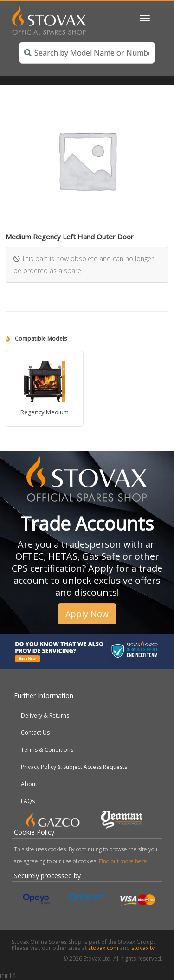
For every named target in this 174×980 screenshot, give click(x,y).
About (29, 784)
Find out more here (123, 861)
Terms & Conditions (47, 750)
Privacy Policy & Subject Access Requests (74, 767)
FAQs (28, 801)
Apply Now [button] (87, 614)
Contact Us (35, 733)
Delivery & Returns (45, 715)
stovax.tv (143, 948)
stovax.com (103, 948)
